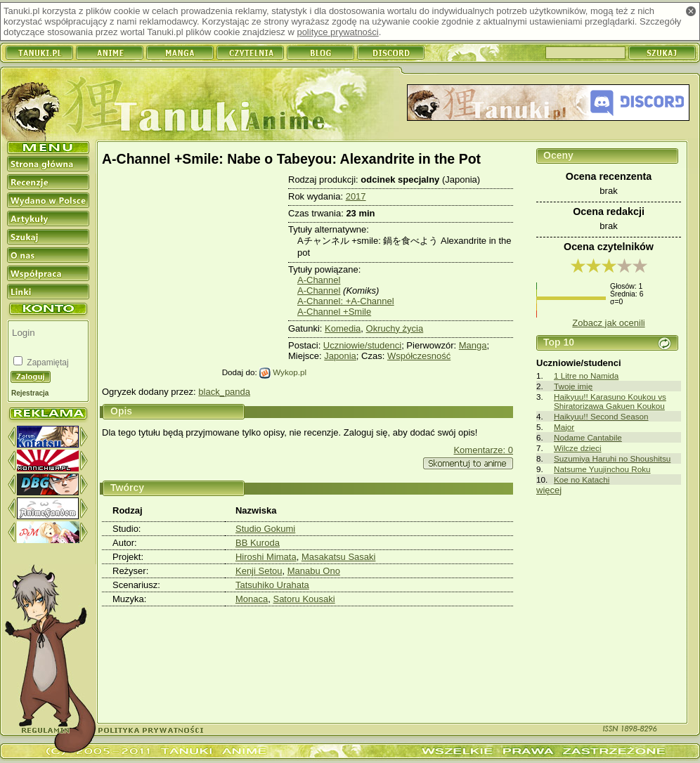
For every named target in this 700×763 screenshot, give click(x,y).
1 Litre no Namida (586, 376)
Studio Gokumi (265, 529)
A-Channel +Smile (334, 312)
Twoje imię (573, 386)
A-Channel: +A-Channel (346, 301)
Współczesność (419, 356)
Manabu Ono (314, 571)
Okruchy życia (395, 328)
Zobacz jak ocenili (608, 323)
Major (564, 427)
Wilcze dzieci (578, 448)
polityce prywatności (337, 32)
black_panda (224, 392)
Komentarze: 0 (483, 450)
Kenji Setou (259, 571)
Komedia (343, 328)
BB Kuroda (258, 543)
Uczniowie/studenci (362, 345)
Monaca (252, 599)
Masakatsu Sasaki (339, 557)
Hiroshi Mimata (266, 557)
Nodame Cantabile (588, 437)
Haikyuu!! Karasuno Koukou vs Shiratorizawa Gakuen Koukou (610, 401)
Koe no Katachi (582, 480)
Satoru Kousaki (304, 599)
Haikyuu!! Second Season (601, 416)
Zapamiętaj (47, 363)
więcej (549, 490)
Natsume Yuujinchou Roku (602, 469)
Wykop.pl (283, 372)
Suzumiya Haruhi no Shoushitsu (612, 458)
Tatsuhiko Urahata (272, 585)
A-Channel (319, 280)
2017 (356, 196)
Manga (473, 345)
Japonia (340, 356)
